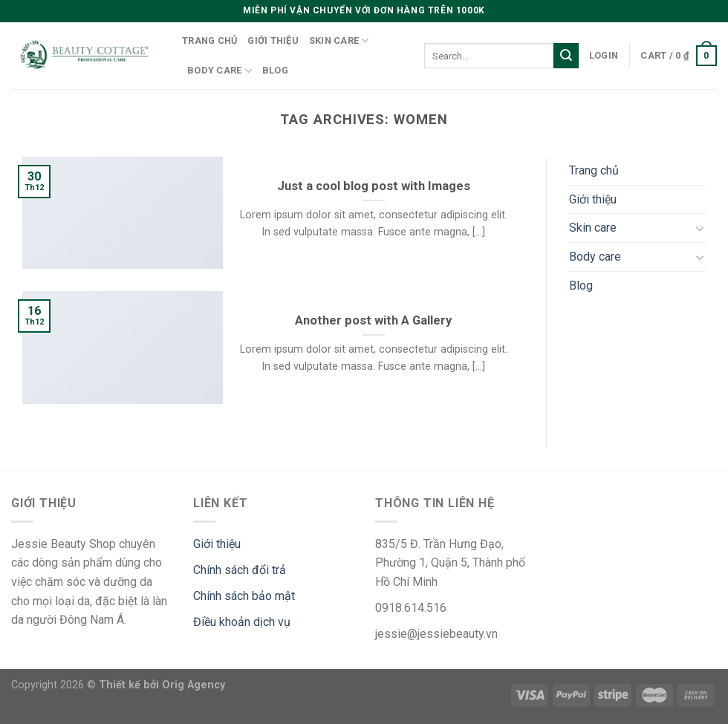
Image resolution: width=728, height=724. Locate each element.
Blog (275, 70)
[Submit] (566, 56)
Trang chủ (209, 40)
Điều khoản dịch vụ (242, 622)
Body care (220, 71)
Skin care (339, 40)
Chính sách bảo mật (244, 596)
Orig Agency (194, 685)
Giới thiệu (273, 40)
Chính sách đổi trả (240, 570)
